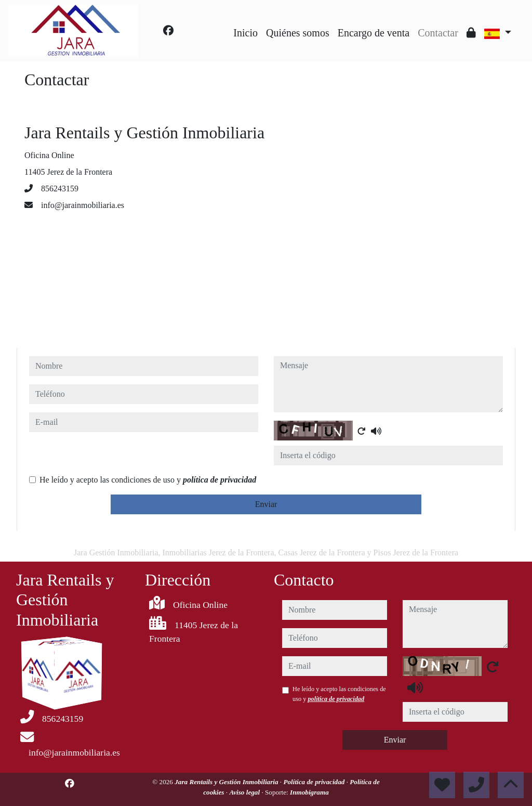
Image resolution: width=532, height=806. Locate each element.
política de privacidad (220, 480)
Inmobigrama (309, 792)
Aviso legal (245, 792)
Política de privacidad (315, 782)
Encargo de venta (374, 33)
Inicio (245, 33)
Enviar (266, 504)
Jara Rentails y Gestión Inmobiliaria (227, 782)
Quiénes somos (298, 33)
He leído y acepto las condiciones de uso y (148, 480)
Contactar (438, 33)
